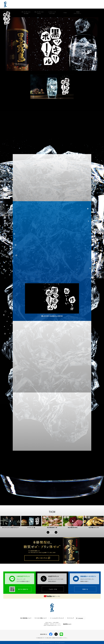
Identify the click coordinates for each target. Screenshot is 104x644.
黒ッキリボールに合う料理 (26, 13)
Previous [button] (48, 532)
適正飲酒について (67, 624)
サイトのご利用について (41, 618)
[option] (10, 522)
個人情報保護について (26, 618)
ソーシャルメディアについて (57, 618)
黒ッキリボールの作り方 (39, 13)
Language (80, 618)
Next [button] (56, 532)
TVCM (65, 13)
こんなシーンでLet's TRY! (52, 13)
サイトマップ (70, 618)
